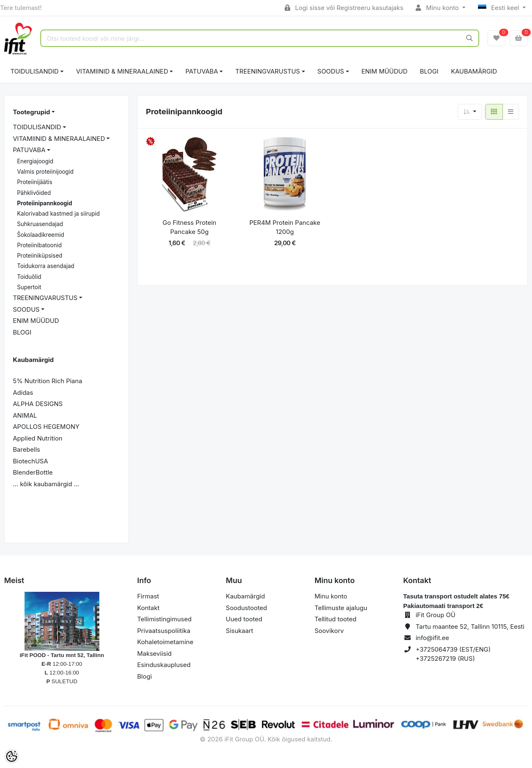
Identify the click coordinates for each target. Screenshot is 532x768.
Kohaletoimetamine (165, 642)
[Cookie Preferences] (12, 756)
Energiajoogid (35, 161)
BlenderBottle (33, 472)
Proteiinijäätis (35, 182)
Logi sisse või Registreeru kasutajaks (344, 8)
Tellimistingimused (164, 619)
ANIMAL (25, 415)
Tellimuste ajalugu (341, 608)
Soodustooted (246, 608)
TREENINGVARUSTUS (267, 71)
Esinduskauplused (164, 665)
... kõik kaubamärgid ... (46, 484)
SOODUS (331, 71)
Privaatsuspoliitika (164, 631)
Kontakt (148, 608)
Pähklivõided (34, 193)
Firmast (148, 596)
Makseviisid (154, 654)
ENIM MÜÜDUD (385, 71)
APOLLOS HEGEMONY (46, 427)
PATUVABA (202, 71)
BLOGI (429, 71)
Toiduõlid (29, 277)
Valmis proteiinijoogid (45, 172)
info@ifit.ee (432, 638)
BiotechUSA (31, 461)
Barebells (27, 449)
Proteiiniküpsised (40, 256)
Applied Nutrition (38, 438)
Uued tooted (244, 619)
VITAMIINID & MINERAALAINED (122, 71)
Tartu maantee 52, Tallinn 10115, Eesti (470, 626)
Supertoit (29, 287)
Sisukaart (239, 631)
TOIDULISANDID (34, 71)
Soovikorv (329, 631)
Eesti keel (499, 8)
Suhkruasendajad (40, 224)
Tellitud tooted (336, 619)
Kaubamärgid (474, 71)
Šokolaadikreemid (41, 235)
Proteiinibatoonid (39, 245)
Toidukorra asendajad (46, 266)
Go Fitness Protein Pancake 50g (189, 227)
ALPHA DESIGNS (38, 404)
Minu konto (438, 8)
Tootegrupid (31, 112)
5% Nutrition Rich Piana (48, 381)
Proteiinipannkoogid (45, 203)
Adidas (23, 393)
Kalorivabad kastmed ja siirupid (58, 214)
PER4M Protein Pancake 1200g (285, 227)
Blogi (144, 676)
